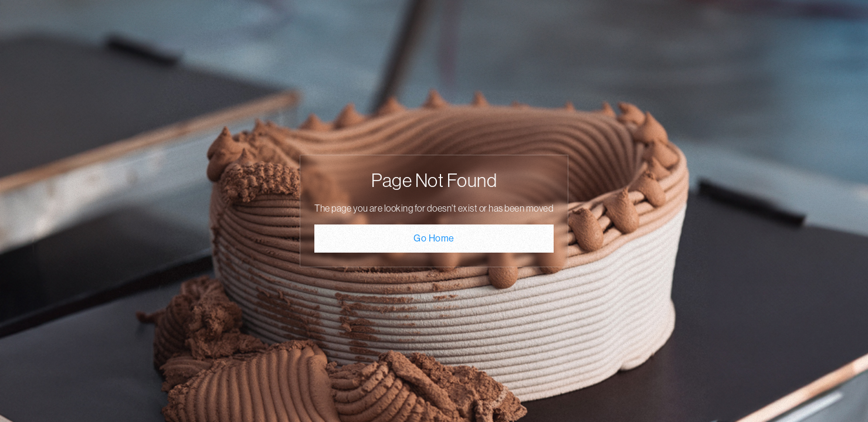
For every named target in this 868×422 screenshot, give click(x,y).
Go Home (434, 238)
